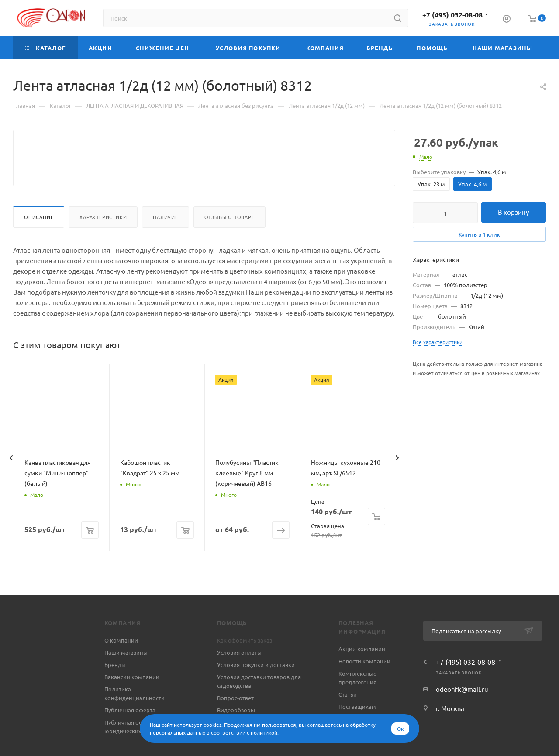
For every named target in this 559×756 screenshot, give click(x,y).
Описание (39, 238)
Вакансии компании (132, 698)
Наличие (166, 238)
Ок (400, 729)
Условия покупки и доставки (256, 686)
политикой (264, 732)
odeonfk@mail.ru (462, 710)
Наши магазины (126, 673)
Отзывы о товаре (229, 238)
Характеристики (103, 238)
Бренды (115, 686)
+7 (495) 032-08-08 (452, 15)
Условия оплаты (239, 673)
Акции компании (362, 670)
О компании (121, 661)
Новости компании (364, 682)
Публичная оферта (130, 731)
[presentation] (11, 479)
